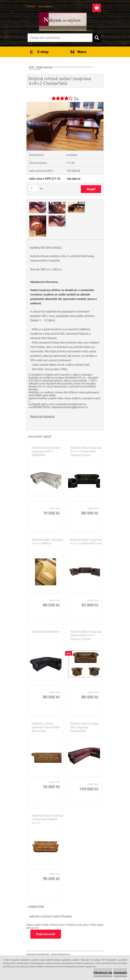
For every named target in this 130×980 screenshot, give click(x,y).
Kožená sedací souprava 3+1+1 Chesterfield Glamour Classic (86, 451)
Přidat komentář (46, 934)
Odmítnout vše (103, 973)
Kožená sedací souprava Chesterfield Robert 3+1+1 (47, 819)
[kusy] (34, 188)
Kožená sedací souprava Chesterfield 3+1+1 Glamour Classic (86, 635)
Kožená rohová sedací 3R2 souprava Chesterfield (84, 727)
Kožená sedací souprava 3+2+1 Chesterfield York (86, 541)
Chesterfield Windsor (45, 632)
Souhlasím (120, 973)
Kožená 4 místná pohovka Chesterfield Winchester (46, 727)
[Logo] (63, 21)
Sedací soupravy (45, 67)
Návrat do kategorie (42, 416)
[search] (97, 38)
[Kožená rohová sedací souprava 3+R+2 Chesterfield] (65, 103)
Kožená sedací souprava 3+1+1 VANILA (47, 541)
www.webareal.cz (60, 954)
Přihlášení (31, 6)
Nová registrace (46, 6)
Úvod (31, 67)
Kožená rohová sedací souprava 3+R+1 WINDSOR (46, 451)
